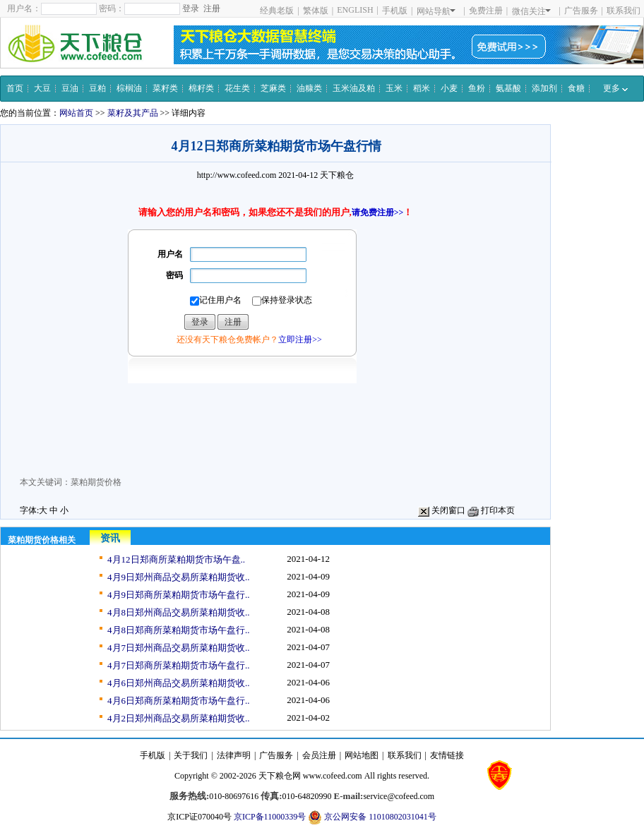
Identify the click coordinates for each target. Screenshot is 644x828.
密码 (174, 275)
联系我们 (624, 11)
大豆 (42, 88)
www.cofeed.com (333, 776)
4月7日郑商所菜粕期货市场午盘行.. (179, 665)
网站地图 (362, 755)
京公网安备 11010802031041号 (372, 817)
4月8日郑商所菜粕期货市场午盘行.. (179, 630)
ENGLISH (355, 10)
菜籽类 (165, 88)
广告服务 (581, 11)
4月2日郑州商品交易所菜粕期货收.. (179, 718)
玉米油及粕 (354, 88)
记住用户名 (216, 300)
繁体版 (316, 11)
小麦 (449, 88)
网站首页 (76, 113)
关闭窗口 (442, 510)
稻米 (422, 88)
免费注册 (486, 11)
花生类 (237, 88)
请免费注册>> (378, 212)
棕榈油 (129, 88)
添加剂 (544, 88)
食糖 (576, 88)
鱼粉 (477, 88)
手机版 (395, 11)
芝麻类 (273, 88)
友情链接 (447, 755)
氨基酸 (508, 88)
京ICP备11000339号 (270, 817)
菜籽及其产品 (133, 113)
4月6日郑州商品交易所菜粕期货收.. (179, 683)
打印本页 (491, 510)
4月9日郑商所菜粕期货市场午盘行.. (179, 595)
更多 (615, 88)
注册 (212, 8)
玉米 (394, 88)
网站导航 (436, 11)
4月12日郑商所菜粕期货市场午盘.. (176, 559)
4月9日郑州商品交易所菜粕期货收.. (179, 577)
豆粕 (97, 88)
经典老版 (277, 11)
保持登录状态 (282, 300)
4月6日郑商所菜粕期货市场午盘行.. (179, 701)
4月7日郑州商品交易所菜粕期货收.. (179, 648)
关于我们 (191, 755)
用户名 (170, 254)
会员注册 (319, 755)
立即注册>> (300, 340)
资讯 (110, 538)
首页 (15, 88)
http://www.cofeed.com (237, 175)
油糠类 (309, 88)
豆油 (70, 88)
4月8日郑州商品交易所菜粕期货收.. (179, 612)
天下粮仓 (337, 175)
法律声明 (234, 755)
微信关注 (531, 11)
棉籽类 (201, 88)
